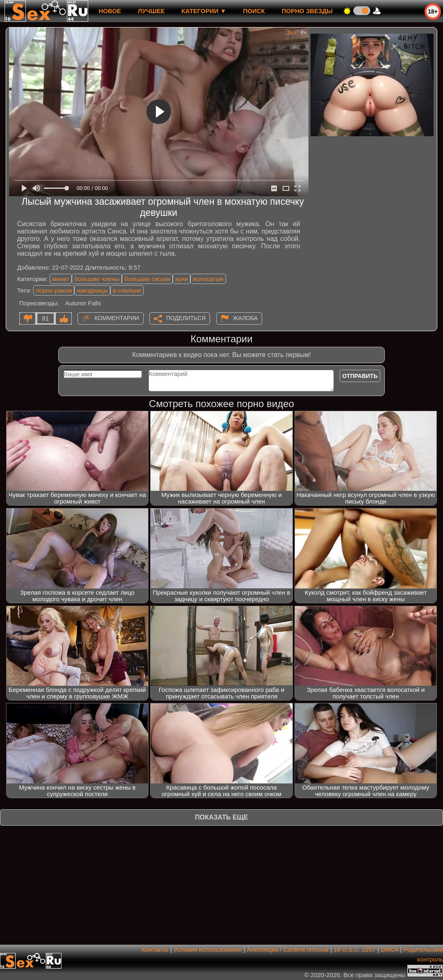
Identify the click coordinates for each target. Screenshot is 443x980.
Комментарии (117, 318)
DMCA (389, 949)
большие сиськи (147, 279)
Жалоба (245, 318)
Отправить (360, 376)
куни (182, 279)
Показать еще (221, 817)
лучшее (151, 11)
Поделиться (186, 318)
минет (61, 279)
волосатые (208, 279)
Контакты (155, 949)
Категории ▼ (204, 11)
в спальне (127, 290)
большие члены (97, 279)
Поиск (254, 11)
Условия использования (208, 949)
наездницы (92, 290)
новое (110, 11)
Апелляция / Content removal (288, 949)
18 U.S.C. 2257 (355, 949)
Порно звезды (307, 11)
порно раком (54, 290)
